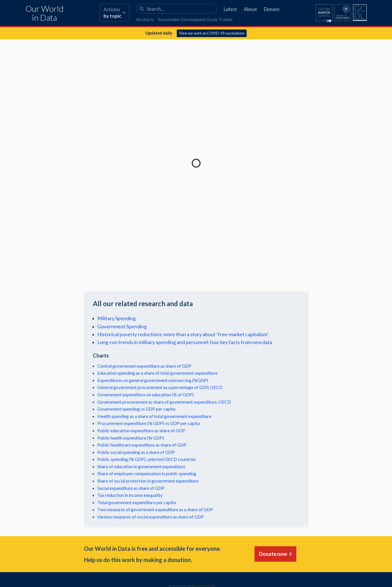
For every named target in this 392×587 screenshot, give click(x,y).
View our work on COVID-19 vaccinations (212, 33)
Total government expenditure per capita (137, 502)
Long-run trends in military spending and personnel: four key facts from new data (185, 342)
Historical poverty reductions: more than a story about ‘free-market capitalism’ (183, 334)
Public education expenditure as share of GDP (141, 430)
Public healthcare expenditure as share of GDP (142, 445)
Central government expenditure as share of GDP (144, 366)
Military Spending (117, 318)
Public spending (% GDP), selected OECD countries (147, 459)
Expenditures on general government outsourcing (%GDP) (153, 380)
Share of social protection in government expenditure (148, 481)
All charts (145, 19)
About (250, 9)
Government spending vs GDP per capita (136, 409)
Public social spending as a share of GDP (136, 452)
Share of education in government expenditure (141, 466)
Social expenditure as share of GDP (131, 488)
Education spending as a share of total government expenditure (157, 373)
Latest (230, 9)
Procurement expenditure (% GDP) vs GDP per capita (149, 423)
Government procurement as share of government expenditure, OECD (164, 402)
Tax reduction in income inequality (130, 495)
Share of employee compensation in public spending (147, 473)
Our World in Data (45, 13)
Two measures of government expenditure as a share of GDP (155, 509)
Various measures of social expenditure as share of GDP (151, 517)
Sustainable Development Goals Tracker (196, 19)
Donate (272, 9)
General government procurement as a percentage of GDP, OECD (160, 387)
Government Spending (122, 327)
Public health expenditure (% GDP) (131, 438)
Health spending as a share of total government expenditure (154, 416)
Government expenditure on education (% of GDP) (145, 394)
